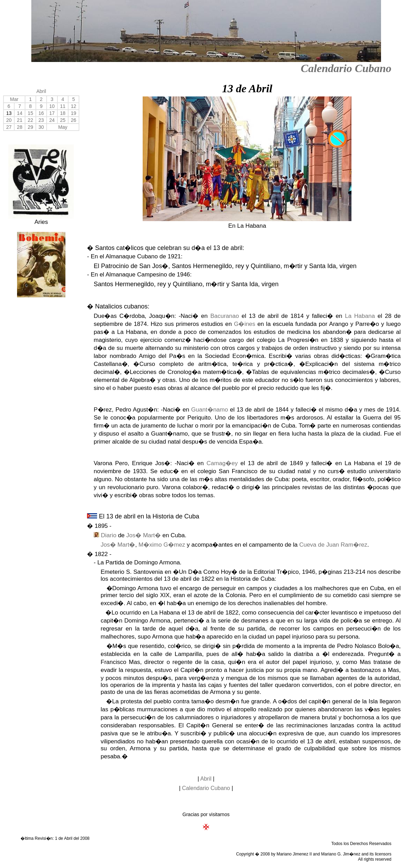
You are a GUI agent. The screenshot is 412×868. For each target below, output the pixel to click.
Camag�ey (222, 463)
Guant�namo (209, 410)
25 (63, 120)
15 (31, 113)
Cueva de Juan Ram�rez (333, 545)
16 (41, 113)
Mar (14, 99)
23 (41, 120)
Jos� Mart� (144, 535)
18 (63, 113)
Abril (41, 91)
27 (9, 127)
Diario (109, 535)
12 (74, 106)
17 (52, 113)
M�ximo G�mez (162, 545)
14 (20, 113)
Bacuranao (224, 316)
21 (20, 120)
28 (20, 127)
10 (52, 106)
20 (9, 120)
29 (31, 127)
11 (63, 106)
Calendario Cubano (346, 68)
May (63, 127)
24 (52, 120)
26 (74, 120)
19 (74, 113)
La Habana (360, 316)
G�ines (244, 324)
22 (31, 120)
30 (41, 127)
